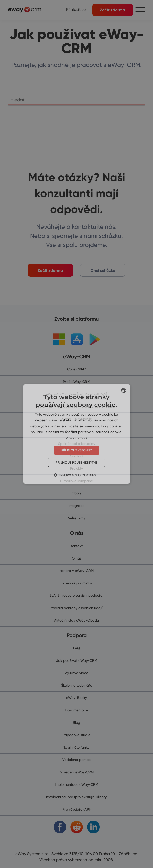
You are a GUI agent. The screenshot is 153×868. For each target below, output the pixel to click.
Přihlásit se (76, 9)
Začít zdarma (113, 10)
